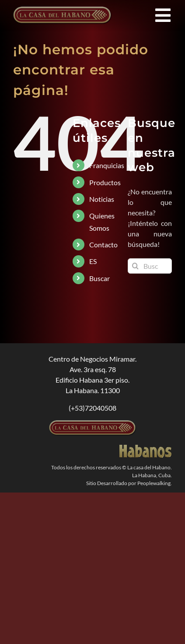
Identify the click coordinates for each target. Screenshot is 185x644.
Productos (105, 182)
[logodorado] (146, 448)
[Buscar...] (150, 266)
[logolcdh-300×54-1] (93, 424)
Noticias (102, 199)
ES (93, 261)
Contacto (103, 245)
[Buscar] (135, 266)
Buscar (99, 278)
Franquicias (107, 165)
